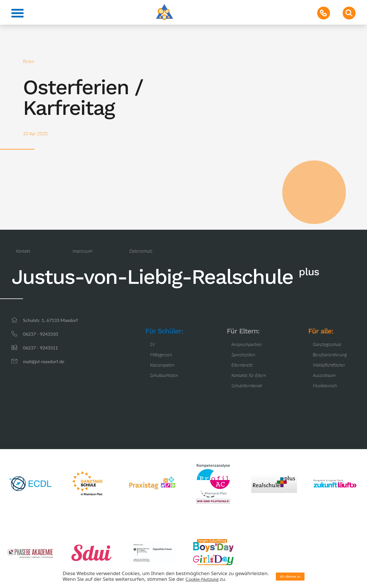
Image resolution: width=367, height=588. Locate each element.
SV (153, 344)
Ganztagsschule (327, 344)
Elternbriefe (242, 365)
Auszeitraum (324, 375)
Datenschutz (141, 251)
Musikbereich (325, 385)
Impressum (82, 251)
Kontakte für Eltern (249, 375)
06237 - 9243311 (40, 348)
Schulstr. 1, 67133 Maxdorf (50, 320)
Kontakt (23, 251)
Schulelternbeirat (247, 385)
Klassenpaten (162, 365)
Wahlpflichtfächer (329, 365)
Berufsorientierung (330, 354)
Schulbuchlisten (164, 375)
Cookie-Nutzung (202, 579)
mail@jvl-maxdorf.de (44, 361)
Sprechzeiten (243, 354)
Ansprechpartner (247, 344)
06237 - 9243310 (40, 334)
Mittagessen (161, 354)
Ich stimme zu (290, 576)
